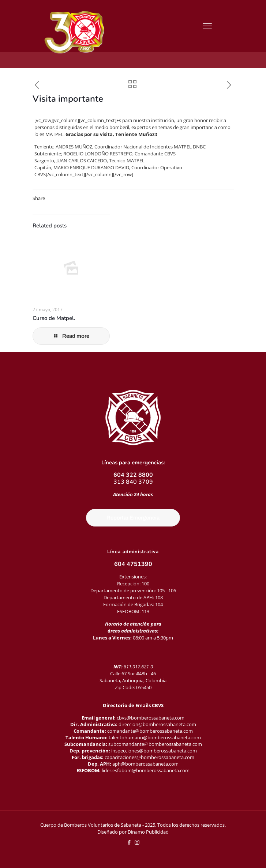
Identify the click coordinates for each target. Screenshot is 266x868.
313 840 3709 (133, 482)
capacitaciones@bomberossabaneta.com (149, 757)
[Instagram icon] (137, 842)
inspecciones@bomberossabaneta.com (154, 751)
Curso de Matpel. (54, 318)
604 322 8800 (133, 475)
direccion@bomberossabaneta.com (157, 724)
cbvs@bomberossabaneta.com (151, 718)
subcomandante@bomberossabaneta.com (155, 744)
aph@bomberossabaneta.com (145, 764)
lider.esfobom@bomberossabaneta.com (146, 770)
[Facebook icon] (129, 842)
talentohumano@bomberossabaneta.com (155, 737)
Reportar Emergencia (133, 518)
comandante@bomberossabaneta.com (150, 731)
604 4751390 (133, 564)
